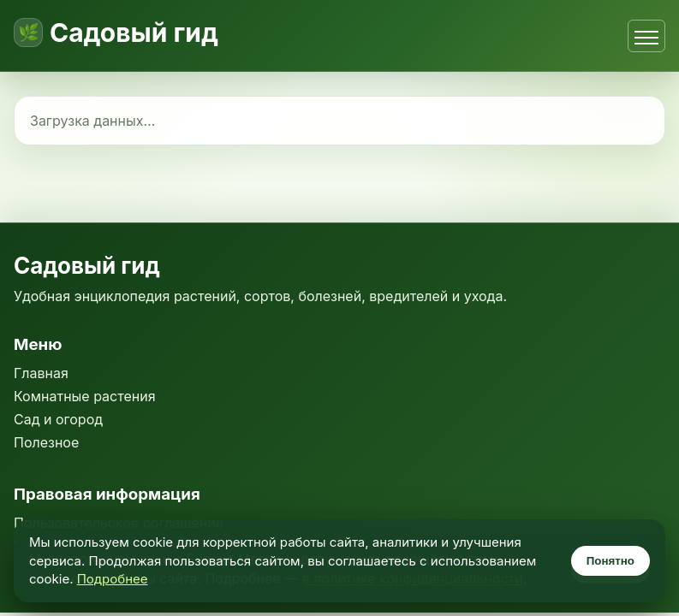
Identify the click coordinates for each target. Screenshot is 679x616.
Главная (41, 373)
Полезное (46, 442)
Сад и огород (58, 419)
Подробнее (113, 579)
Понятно (611, 561)
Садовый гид (134, 33)
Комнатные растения (85, 396)
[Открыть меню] (646, 36)
